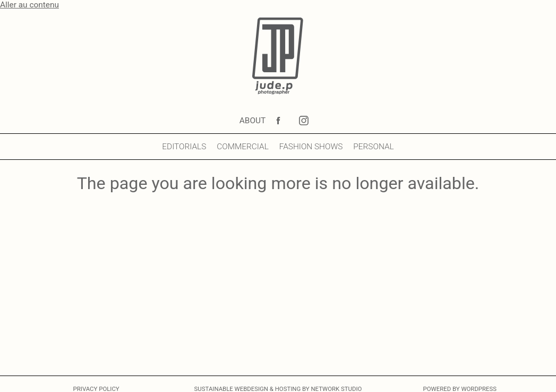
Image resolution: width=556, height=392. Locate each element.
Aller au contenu (29, 5)
